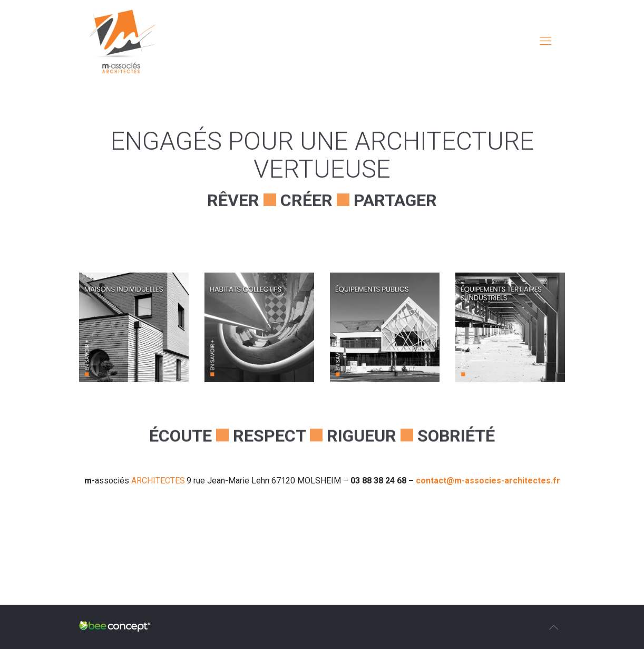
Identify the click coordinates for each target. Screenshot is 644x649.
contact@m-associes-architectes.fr (488, 481)
